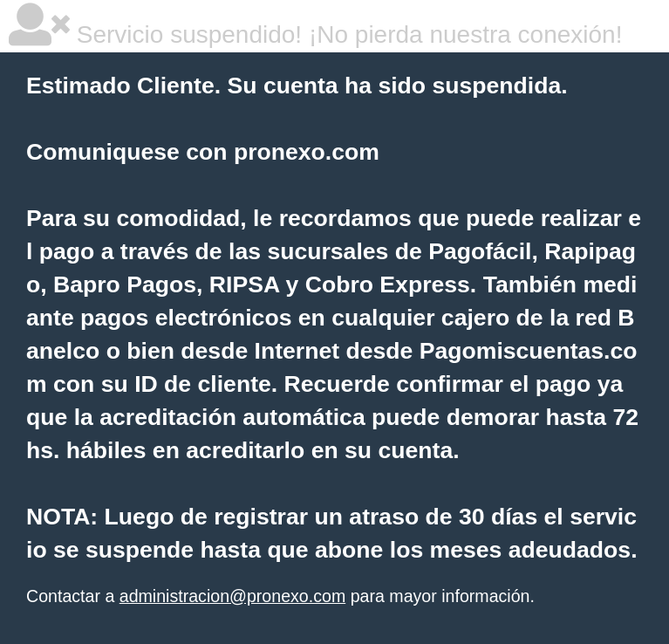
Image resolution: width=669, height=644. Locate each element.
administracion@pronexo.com (232, 596)
